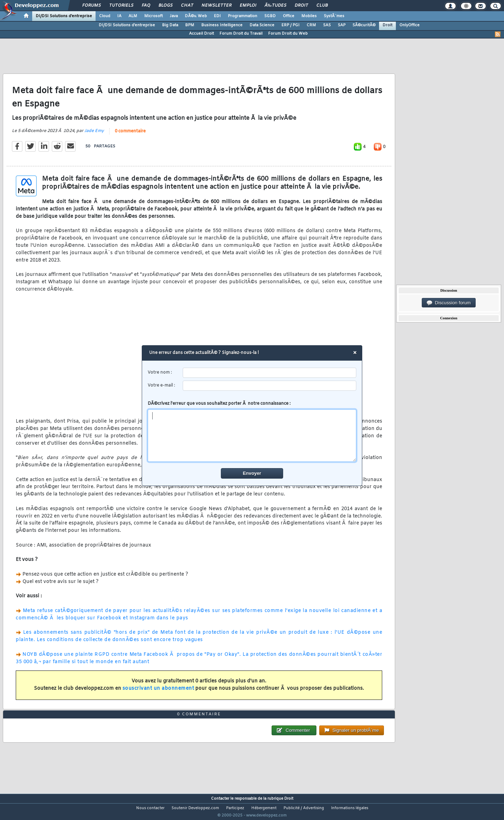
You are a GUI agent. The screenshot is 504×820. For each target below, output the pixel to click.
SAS (327, 25)
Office (289, 16)
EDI (217, 16)
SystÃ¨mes (334, 16)
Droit (301, 6)
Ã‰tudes (275, 6)
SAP (342, 25)
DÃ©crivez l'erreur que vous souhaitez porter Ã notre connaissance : (252, 431)
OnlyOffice (409, 25)
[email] (270, 386)
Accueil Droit (201, 34)
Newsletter (216, 6)
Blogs (166, 6)
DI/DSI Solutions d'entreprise (64, 16)
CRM (311, 25)
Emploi (248, 6)
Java (174, 16)
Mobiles (309, 16)
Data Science (262, 25)
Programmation (243, 16)
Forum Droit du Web (288, 34)
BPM (190, 25)
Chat (187, 6)
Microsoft (153, 16)
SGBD (270, 16)
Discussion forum (449, 303)
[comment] (252, 436)
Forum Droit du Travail (241, 34)
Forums (92, 6)
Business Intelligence (222, 25)
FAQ (146, 6)
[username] (270, 373)
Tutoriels (121, 6)
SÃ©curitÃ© (364, 25)
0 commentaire (130, 135)
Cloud (105, 16)
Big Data (170, 25)
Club (322, 6)
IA (119, 16)
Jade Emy (94, 135)
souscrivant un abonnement (158, 693)
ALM (133, 16)
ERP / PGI (290, 25)
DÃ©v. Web (196, 16)
